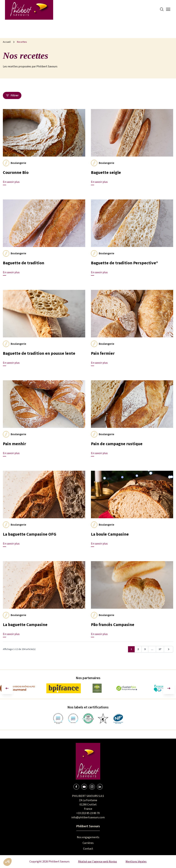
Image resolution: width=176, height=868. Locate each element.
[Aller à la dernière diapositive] (7, 688)
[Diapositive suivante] (169, 688)
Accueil (7, 42)
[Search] (162, 9)
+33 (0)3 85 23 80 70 (88, 813)
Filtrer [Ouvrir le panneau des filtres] (12, 95)
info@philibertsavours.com (88, 817)
